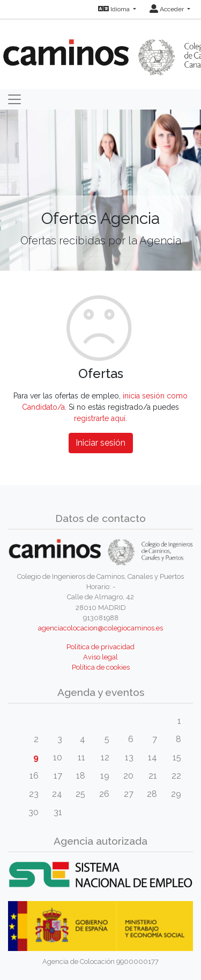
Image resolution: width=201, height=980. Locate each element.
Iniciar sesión (100, 443)
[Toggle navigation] (14, 99)
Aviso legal (100, 657)
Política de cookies (101, 667)
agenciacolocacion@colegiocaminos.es (100, 628)
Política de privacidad (100, 647)
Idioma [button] (115, 9)
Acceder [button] (167, 9)
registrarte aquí (100, 418)
